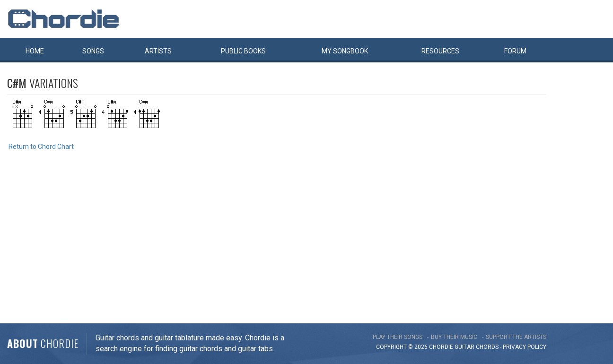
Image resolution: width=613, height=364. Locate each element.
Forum (515, 51)
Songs (93, 51)
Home (35, 51)
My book (345, 51)
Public (243, 51)
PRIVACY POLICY (525, 347)
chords (487, 347)
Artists (158, 51)
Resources (440, 51)
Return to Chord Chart (41, 147)
